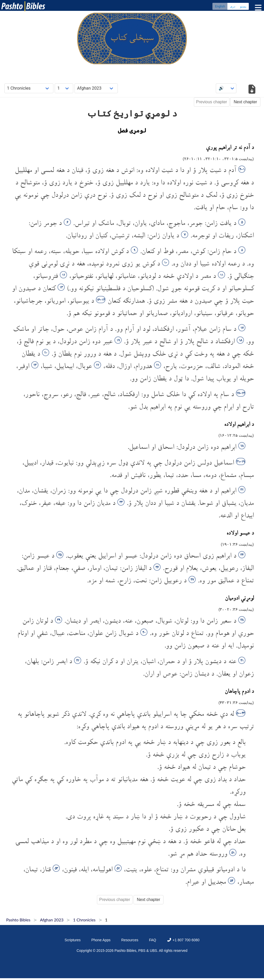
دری (233, 6)
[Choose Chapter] (64, 88)
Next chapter (245, 102)
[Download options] (252, 90)
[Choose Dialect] (96, 88)
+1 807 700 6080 (183, 940)
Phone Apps (101, 940)
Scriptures (72, 940)
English (220, 6)
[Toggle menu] (257, 8)
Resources (130, 940)
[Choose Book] (29, 88)
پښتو (243, 6)
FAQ (153, 940)
